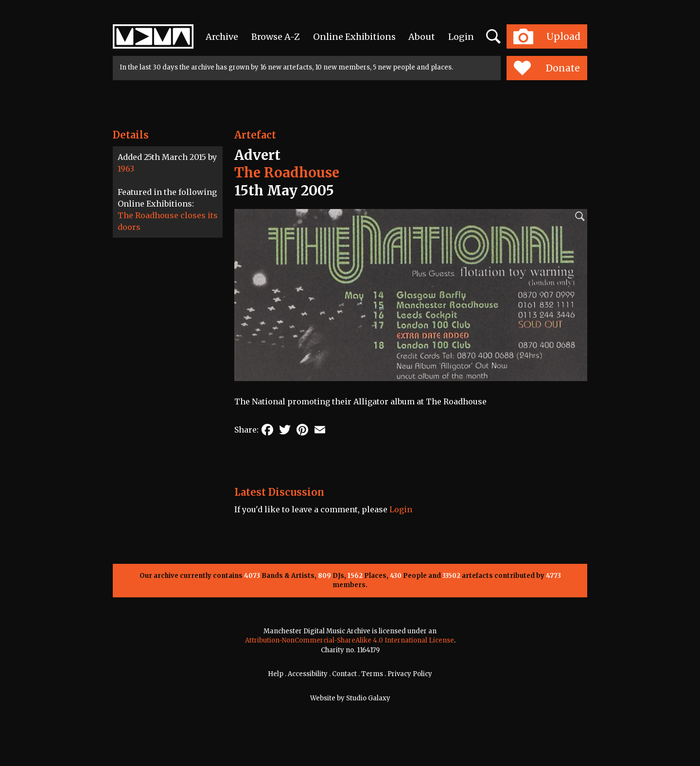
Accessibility (308, 674)
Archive (222, 37)
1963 (126, 169)
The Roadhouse (287, 173)
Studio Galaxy (368, 698)
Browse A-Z (276, 37)
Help (276, 674)
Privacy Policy (410, 674)
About (422, 37)
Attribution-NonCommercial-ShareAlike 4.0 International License (350, 640)
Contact (344, 674)
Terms (372, 674)
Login (461, 37)
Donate (547, 68)
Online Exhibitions (354, 37)
